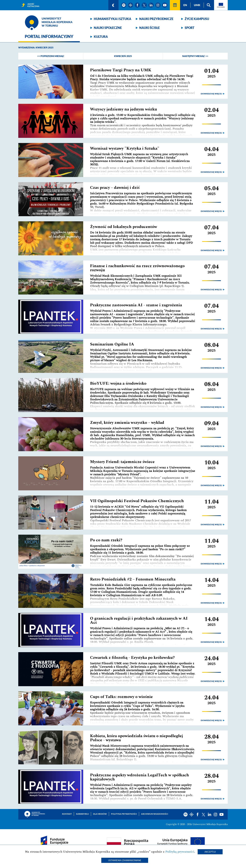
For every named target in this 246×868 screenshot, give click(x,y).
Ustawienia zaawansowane (125, 860)
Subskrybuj (82, 814)
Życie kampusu (197, 19)
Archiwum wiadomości (155, 814)
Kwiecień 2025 (123, 56)
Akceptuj (210, 852)
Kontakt (67, 814)
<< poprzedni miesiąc (51, 56)
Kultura (101, 37)
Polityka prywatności (124, 814)
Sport (190, 28)
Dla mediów (100, 814)
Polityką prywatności (180, 852)
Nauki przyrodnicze (156, 19)
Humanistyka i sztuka (112, 19)
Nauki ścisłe (149, 28)
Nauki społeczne (108, 28)
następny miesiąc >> (195, 56)
